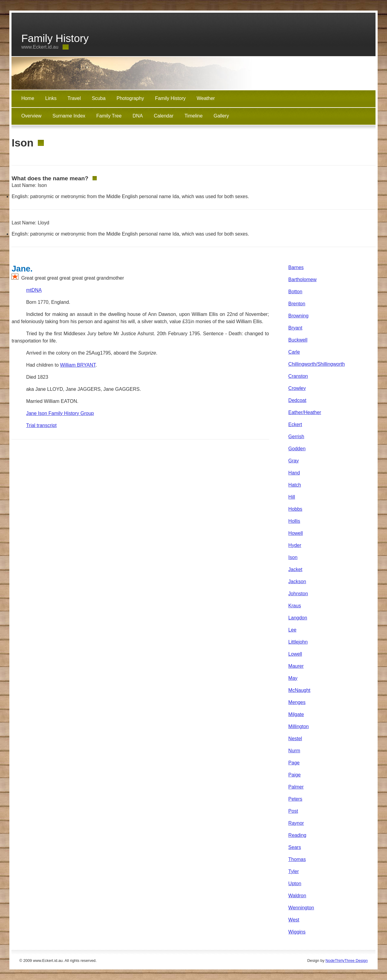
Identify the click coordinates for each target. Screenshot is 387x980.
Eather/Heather (305, 412)
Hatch (295, 485)
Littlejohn (298, 642)
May (293, 678)
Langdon (298, 618)
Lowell (295, 654)
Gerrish (296, 437)
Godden (297, 449)
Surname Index (69, 116)
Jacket (295, 569)
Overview (31, 116)
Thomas (297, 859)
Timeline (193, 116)
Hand (294, 473)
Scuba (99, 98)
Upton (295, 884)
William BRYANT (78, 365)
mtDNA (34, 290)
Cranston (298, 376)
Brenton (297, 304)
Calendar (164, 116)
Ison (293, 557)
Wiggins (297, 932)
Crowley (297, 388)
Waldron (297, 896)
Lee (293, 630)
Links (51, 98)
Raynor (296, 823)
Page (294, 763)
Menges (297, 702)
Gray (294, 461)
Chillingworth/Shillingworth (317, 364)
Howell (296, 533)
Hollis (294, 521)
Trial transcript (41, 425)
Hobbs (295, 509)
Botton (295, 292)
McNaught (299, 690)
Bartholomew (302, 280)
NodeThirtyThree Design (347, 961)
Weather (206, 98)
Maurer (296, 666)
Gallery (221, 116)
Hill (292, 497)
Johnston (298, 594)
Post (293, 811)
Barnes (296, 267)
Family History (170, 98)
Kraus (295, 606)
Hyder (295, 545)
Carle (294, 352)
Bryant (295, 328)
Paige (295, 775)
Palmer (296, 787)
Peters (295, 799)
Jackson (297, 582)
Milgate (296, 714)
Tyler (294, 871)
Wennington (301, 908)
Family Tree (109, 116)
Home (28, 98)
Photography (130, 98)
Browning (299, 316)
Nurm (294, 751)
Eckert (295, 424)
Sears (295, 847)
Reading (298, 835)
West (294, 920)
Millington (299, 726)
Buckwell (298, 340)
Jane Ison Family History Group (60, 413)
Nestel (295, 739)
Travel (74, 98)
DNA (138, 116)
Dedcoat (298, 400)
